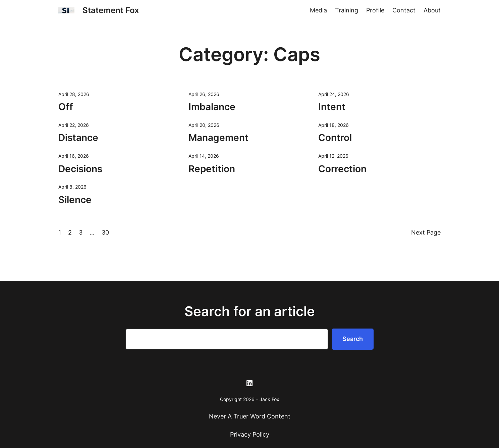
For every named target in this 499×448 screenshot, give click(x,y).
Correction (342, 169)
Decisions (80, 169)
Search (353, 339)
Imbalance (212, 107)
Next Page (426, 232)
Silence (75, 200)
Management (218, 138)
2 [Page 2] (70, 232)
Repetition (212, 169)
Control (335, 138)
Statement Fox (111, 10)
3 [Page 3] (81, 232)
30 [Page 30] (105, 232)
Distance (78, 138)
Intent (332, 107)
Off (66, 107)
